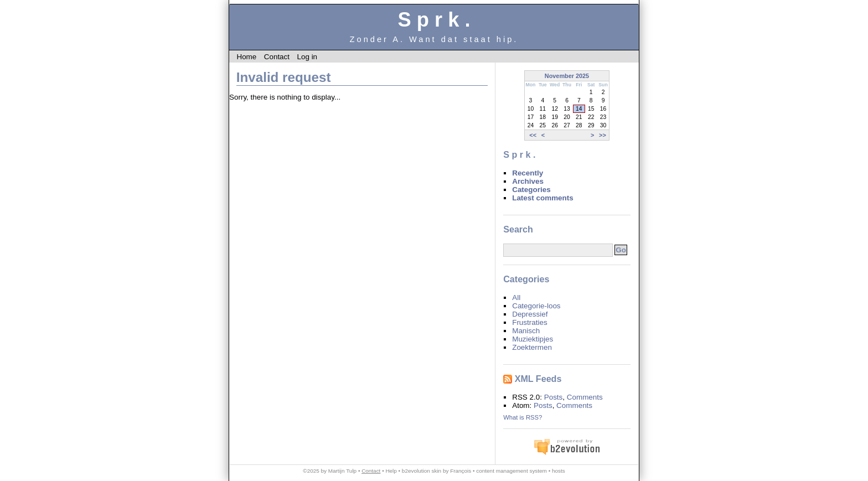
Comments (585, 397)
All (516, 298)
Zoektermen (532, 347)
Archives (528, 181)
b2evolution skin (422, 471)
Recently (528, 173)
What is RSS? (523, 417)
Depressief (530, 314)
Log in (307, 57)
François (461, 471)
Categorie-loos (536, 306)
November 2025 (567, 76)
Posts (554, 397)
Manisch (526, 331)
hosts (559, 471)
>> (603, 135)
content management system (512, 471)
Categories (531, 190)
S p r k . (434, 20)
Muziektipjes (533, 339)
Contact (277, 57)
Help (391, 471)
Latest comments (543, 198)
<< (533, 135)
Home (246, 57)
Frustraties (529, 322)
